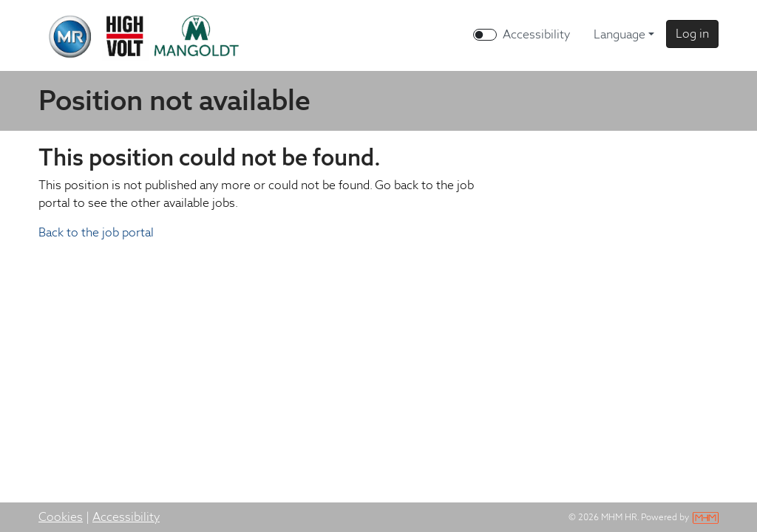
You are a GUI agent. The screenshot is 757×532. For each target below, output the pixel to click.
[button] (692, 34)
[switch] (485, 35)
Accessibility (126, 517)
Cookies (61, 517)
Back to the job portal (96, 232)
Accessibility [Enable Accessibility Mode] (536, 34)
